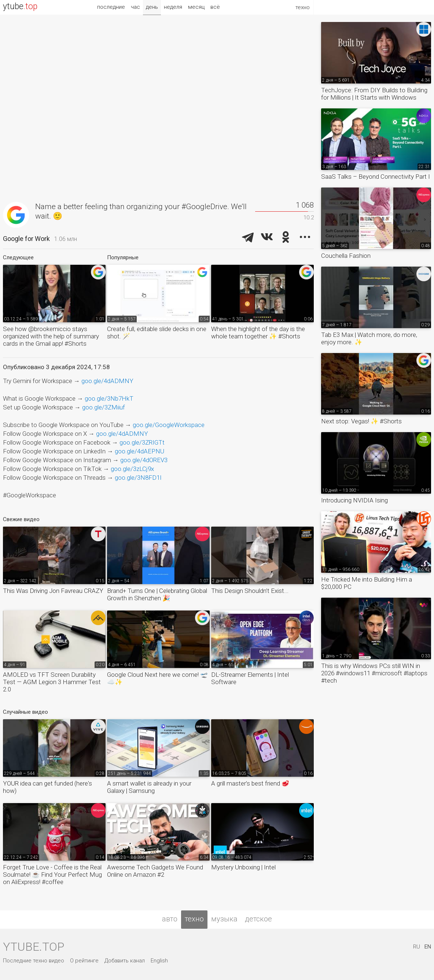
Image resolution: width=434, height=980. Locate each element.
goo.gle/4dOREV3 (144, 460)
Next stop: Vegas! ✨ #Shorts (361, 421)
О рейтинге (84, 961)
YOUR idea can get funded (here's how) (47, 787)
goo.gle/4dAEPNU (139, 451)
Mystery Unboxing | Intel (243, 867)
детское (258, 919)
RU (417, 947)
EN (428, 947)
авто (170, 919)
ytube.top (34, 947)
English (159, 961)
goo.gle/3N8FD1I (138, 478)
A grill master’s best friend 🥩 (250, 783)
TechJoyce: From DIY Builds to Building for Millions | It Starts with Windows (374, 94)
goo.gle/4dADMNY (107, 381)
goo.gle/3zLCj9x (132, 469)
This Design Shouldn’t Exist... (250, 591)
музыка (224, 919)
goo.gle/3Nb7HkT (109, 398)
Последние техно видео (34, 961)
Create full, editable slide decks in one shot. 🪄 (157, 333)
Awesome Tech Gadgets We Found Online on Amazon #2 (155, 871)
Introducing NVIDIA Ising (354, 500)
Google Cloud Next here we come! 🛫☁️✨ (157, 678)
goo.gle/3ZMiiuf (104, 407)
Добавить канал (125, 961)
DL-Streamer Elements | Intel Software (250, 678)
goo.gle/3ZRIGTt (142, 442)
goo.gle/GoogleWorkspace (169, 425)
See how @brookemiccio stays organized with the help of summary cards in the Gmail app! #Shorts (51, 336)
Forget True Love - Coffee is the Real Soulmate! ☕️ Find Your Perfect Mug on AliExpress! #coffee (52, 875)
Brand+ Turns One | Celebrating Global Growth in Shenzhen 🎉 (157, 594)
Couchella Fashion (346, 256)
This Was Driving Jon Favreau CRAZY (53, 591)
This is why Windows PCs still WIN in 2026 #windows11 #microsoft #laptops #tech (374, 673)
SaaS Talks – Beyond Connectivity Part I (376, 177)
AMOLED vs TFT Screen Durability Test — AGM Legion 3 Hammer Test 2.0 (52, 682)
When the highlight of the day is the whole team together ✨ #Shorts (258, 333)
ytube (20, 6)
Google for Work (26, 239)
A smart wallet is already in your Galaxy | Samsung (149, 787)
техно (194, 919)
